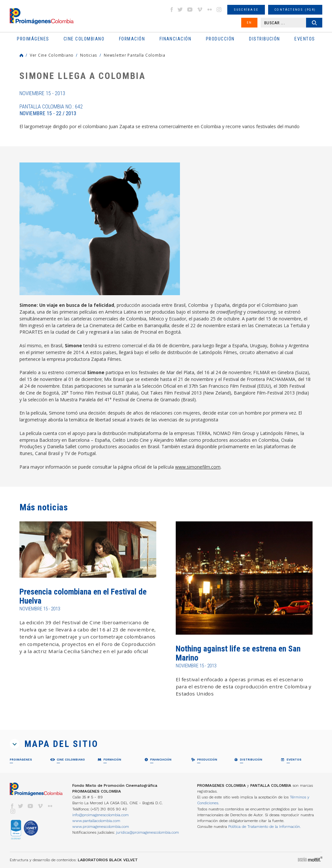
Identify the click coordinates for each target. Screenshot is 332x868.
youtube (190, 10)
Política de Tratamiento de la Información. (265, 827)
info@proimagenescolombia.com (101, 815)
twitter (180, 10)
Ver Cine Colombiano (52, 55)
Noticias (89, 55)
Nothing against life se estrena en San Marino (238, 653)
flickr (209, 10)
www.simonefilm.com (198, 467)
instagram (219, 10)
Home (21, 55)
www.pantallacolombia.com (96, 821)
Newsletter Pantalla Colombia (135, 55)
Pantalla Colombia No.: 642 (51, 110)
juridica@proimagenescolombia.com (148, 832)
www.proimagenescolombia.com (101, 827)
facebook (172, 10)
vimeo (200, 10)
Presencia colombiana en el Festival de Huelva (83, 596)
